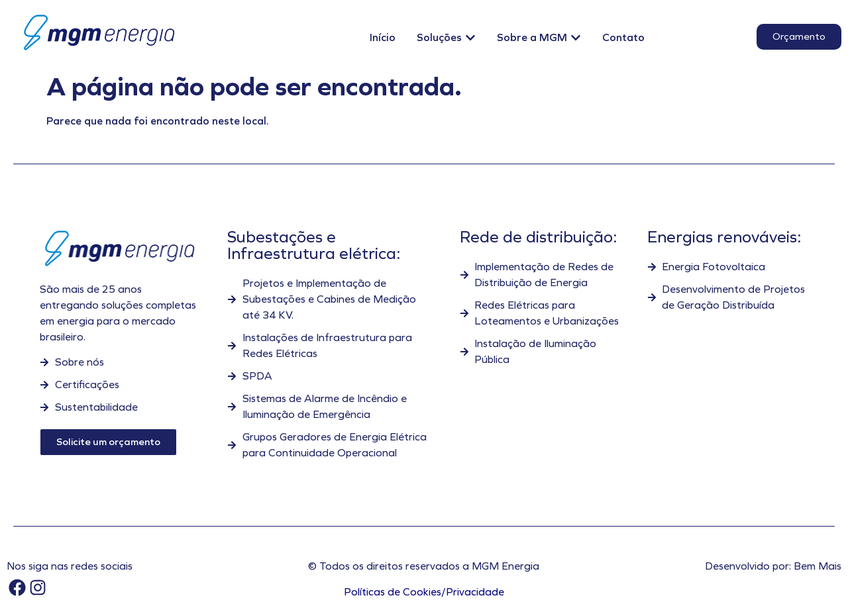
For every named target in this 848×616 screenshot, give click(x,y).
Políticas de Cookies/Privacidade (424, 592)
